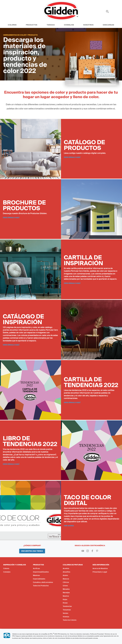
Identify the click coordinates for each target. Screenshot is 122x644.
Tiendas (51, 25)
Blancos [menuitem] (66, 579)
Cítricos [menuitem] (66, 582)
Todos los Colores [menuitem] (70, 620)
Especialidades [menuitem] (39, 579)
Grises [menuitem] (65, 586)
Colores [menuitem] (6, 568)
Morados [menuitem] (66, 589)
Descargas (108, 25)
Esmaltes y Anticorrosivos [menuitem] (43, 582)
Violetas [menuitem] (66, 617)
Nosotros (88, 25)
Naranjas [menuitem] (66, 593)
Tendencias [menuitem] (67, 606)
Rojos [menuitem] (65, 599)
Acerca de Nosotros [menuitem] (100, 568)
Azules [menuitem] (65, 575)
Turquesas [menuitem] (67, 610)
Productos (32, 25)
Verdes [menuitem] (65, 613)
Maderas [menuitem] (36, 575)
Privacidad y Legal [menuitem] (100, 572)
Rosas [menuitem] (65, 603)
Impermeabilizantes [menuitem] (41, 572)
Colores (12, 25)
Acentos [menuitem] (66, 568)
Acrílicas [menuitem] (36, 568)
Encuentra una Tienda (32, 551)
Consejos (69, 25)
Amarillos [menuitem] (66, 572)
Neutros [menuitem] (66, 596)
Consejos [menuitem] (7, 572)
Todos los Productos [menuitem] (41, 586)
